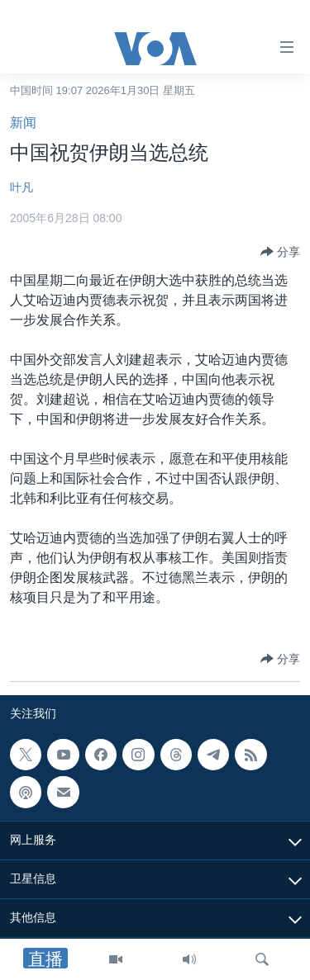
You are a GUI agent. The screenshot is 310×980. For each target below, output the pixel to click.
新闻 (23, 123)
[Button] (280, 252)
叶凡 (21, 187)
